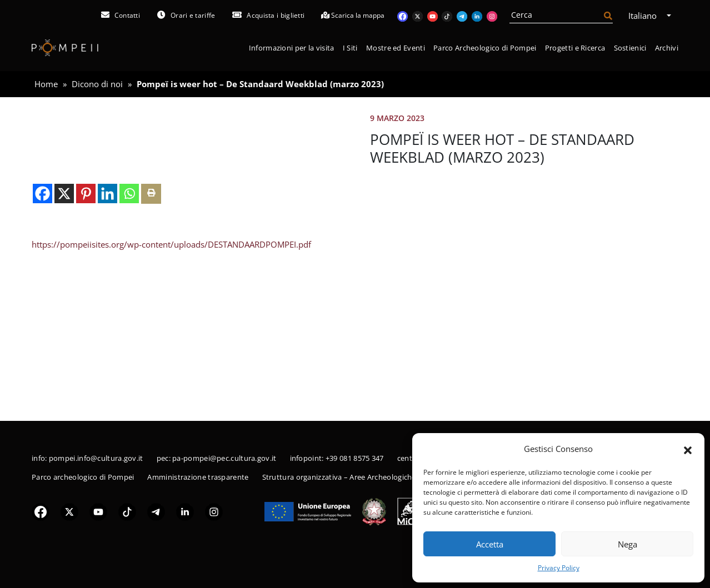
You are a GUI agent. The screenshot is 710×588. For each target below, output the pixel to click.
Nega (627, 544)
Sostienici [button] (630, 48)
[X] (64, 337)
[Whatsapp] (129, 337)
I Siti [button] (350, 48)
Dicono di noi (97, 84)
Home (46, 84)
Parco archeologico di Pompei (83, 477)
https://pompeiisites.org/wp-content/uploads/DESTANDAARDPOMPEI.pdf (171, 388)
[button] (688, 449)
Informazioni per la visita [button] (292, 48)
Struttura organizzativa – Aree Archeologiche (339, 477)
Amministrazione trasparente (198, 477)
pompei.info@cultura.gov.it (96, 458)
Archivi (667, 48)
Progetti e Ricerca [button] (575, 48)
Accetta (490, 544)
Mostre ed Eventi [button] (396, 48)
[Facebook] (42, 337)
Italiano (646, 16)
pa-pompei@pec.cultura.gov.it (224, 458)
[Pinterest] (86, 337)
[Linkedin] (107, 337)
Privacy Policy (559, 568)
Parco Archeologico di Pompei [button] (485, 48)
